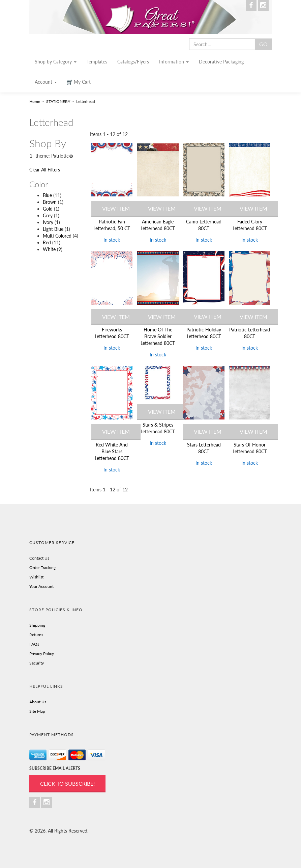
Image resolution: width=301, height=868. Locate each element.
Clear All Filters (45, 170)
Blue (47, 195)
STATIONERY (58, 101)
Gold (48, 209)
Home (35, 101)
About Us (38, 702)
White (49, 249)
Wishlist (36, 577)
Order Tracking (42, 567)
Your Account (41, 586)
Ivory (48, 222)
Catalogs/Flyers (133, 62)
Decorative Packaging (221, 62)
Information (174, 62)
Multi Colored (57, 236)
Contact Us (39, 558)
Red (47, 242)
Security (37, 663)
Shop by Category (56, 62)
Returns (36, 635)
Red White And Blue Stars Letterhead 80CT (112, 451)
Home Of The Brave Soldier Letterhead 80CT (158, 336)
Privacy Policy (42, 654)
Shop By (48, 143)
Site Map (37, 711)
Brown (50, 202)
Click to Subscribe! (67, 783)
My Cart (79, 82)
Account (46, 82)
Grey (48, 215)
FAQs (34, 644)
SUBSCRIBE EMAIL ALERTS (55, 768)
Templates (97, 62)
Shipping (37, 625)
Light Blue (53, 229)
